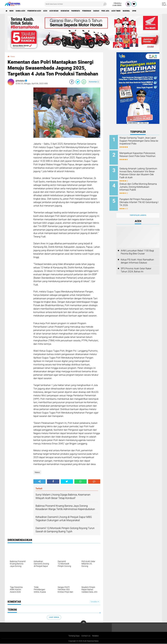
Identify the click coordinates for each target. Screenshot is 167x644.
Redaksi (96, 636)
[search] (76, 4)
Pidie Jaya (130, 11)
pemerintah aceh (42, 11)
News (14, 11)
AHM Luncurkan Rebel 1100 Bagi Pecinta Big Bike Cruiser (137, 247)
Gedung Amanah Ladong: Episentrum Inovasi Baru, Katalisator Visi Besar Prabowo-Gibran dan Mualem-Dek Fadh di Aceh (142, 173)
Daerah (119, 11)
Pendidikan (107, 11)
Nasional (156, 11)
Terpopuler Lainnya (138, 210)
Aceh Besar (66, 11)
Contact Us (86, 636)
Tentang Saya (73, 636)
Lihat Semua (54, 617)
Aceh (56, 11)
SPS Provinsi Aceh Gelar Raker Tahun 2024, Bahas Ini (136, 265)
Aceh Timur (144, 11)
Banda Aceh (25, 11)
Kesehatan (80, 11)
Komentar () (94, 82)
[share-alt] (39, 481)
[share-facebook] (72, 82)
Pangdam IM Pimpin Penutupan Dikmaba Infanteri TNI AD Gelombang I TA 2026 (141, 199)
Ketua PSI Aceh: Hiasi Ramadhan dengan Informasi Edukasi (137, 256)
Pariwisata (94, 11)
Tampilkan (95, 602)
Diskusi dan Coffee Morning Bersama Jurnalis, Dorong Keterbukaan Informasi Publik (141, 184)
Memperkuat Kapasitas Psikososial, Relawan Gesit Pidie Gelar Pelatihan (140, 155)
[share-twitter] (78, 82)
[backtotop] (83, 623)
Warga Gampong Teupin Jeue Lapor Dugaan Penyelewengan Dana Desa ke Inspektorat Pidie (142, 142)
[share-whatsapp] (84, 82)
